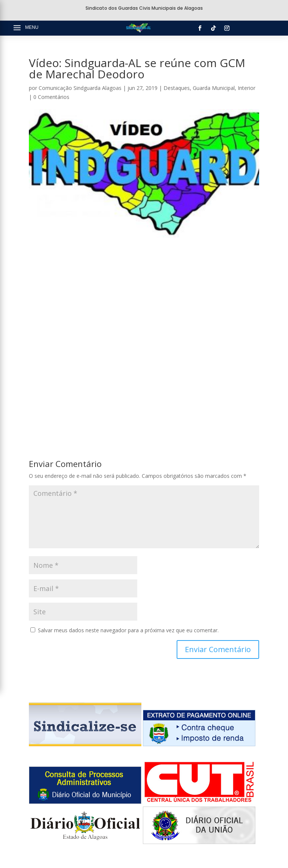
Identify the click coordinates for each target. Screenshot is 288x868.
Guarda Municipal (214, 88)
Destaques (177, 88)
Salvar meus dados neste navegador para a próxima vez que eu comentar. (128, 630)
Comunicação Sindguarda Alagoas (80, 88)
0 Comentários (51, 97)
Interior (247, 88)
